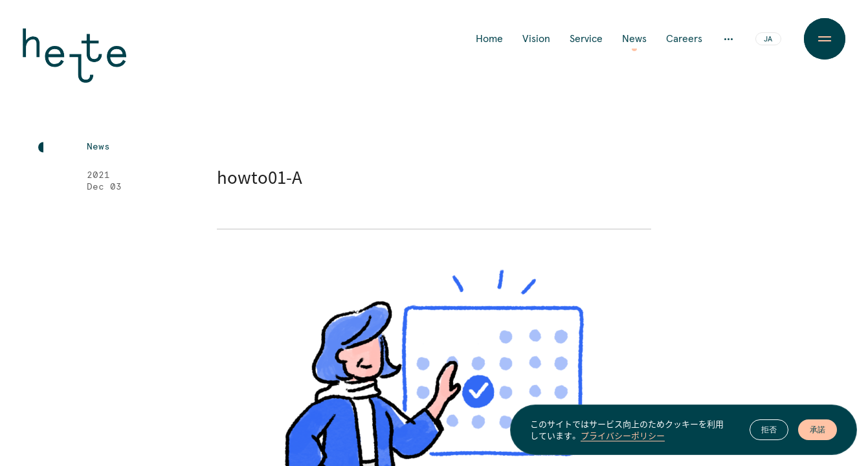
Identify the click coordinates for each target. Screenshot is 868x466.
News (634, 39)
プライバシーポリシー (623, 436)
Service (586, 39)
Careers (684, 39)
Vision (536, 39)
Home (489, 39)
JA (768, 39)
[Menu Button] (825, 39)
